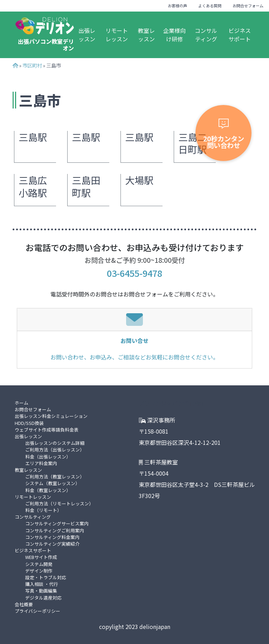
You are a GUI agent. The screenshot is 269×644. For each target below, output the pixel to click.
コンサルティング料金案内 (52, 537)
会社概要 (24, 604)
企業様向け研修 (174, 35)
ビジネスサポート (240, 35)
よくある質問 (210, 6)
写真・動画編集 (41, 591)
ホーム (22, 403)
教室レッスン (146, 35)
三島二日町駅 (192, 143)
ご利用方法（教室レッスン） (55, 477)
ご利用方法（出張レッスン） (55, 450)
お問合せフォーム (248, 6)
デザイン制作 (39, 571)
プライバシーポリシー (37, 611)
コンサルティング (206, 35)
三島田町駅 (86, 186)
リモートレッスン (117, 35)
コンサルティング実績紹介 (52, 544)
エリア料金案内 (41, 463)
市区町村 (32, 65)
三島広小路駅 (33, 186)
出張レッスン (87, 35)
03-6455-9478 (134, 273)
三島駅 (33, 137)
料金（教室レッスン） (48, 490)
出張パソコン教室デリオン (46, 45)
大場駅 (139, 180)
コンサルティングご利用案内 (55, 530)
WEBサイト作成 (41, 557)
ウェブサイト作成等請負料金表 (47, 430)
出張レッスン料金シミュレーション (51, 416)
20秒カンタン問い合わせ (224, 134)
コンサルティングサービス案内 (57, 523)
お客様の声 (177, 6)
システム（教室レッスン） (53, 483)
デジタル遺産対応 (43, 598)
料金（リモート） (43, 510)
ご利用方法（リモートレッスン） (59, 503)
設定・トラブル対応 (46, 577)
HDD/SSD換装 (29, 423)
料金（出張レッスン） (48, 457)
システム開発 (39, 564)
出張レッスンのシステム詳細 (55, 443)
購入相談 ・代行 (42, 584)
